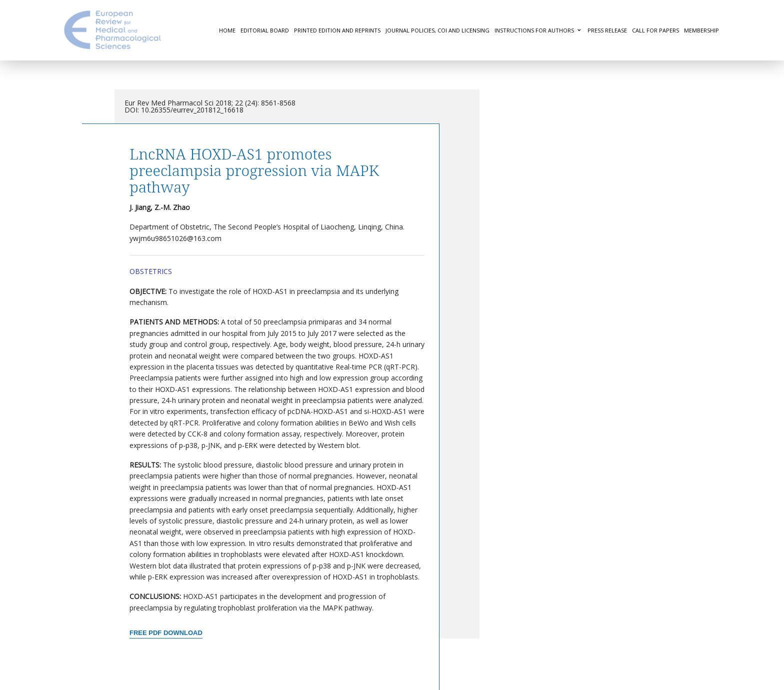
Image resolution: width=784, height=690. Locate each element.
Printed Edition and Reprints (337, 30)
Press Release (607, 30)
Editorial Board (265, 30)
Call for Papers (655, 30)
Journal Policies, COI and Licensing (437, 30)
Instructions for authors (534, 30)
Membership (701, 30)
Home (227, 30)
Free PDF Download (166, 633)
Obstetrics (151, 271)
